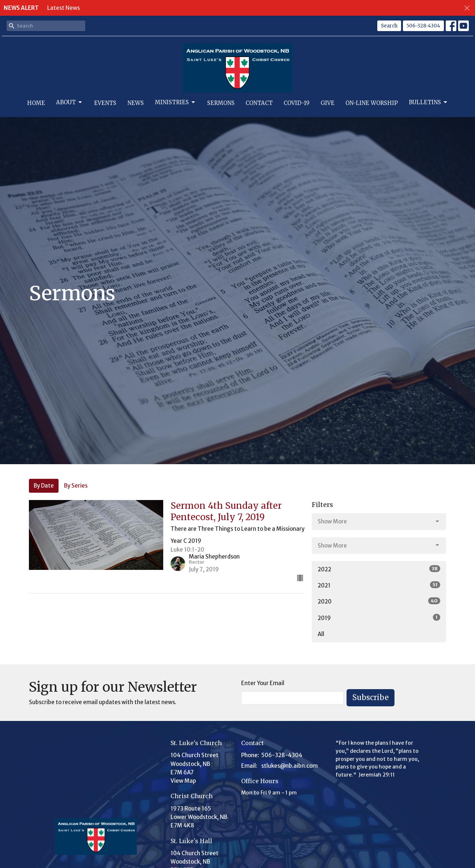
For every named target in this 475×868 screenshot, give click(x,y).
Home (36, 103)
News (136, 103)
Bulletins (429, 102)
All (321, 634)
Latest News (63, 8)
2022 (379, 569)
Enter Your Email (263, 683)
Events (105, 103)
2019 (379, 618)
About (70, 102)
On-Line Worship (372, 103)
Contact (259, 103)
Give (328, 103)
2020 (379, 601)
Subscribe (371, 697)
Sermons (221, 103)
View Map (183, 781)
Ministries (175, 102)
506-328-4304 (423, 26)
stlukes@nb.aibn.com (289, 766)
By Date (44, 486)
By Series (76, 486)
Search (389, 26)
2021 (379, 585)
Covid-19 (297, 103)
